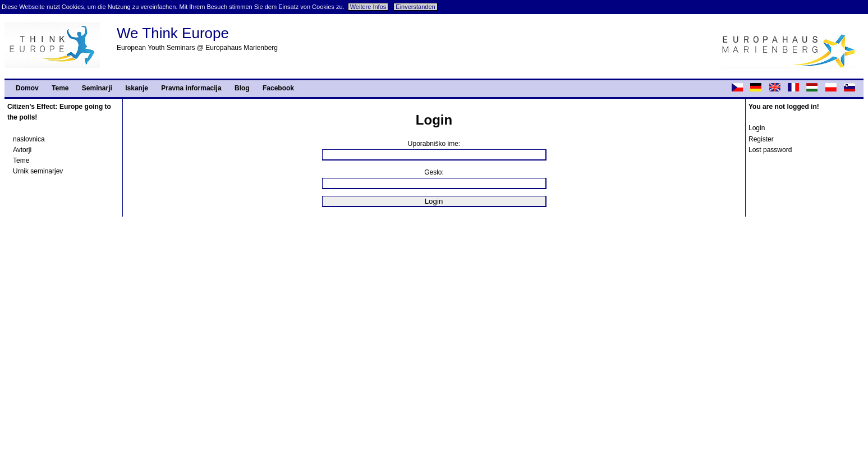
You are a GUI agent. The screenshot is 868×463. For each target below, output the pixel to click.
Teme (60, 88)
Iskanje (137, 88)
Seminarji (97, 88)
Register (761, 139)
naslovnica (29, 139)
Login (757, 128)
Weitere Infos (368, 7)
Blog (242, 88)
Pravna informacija (191, 88)
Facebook (278, 88)
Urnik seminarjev (38, 171)
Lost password (770, 150)
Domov (27, 88)
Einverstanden (415, 7)
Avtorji (22, 150)
